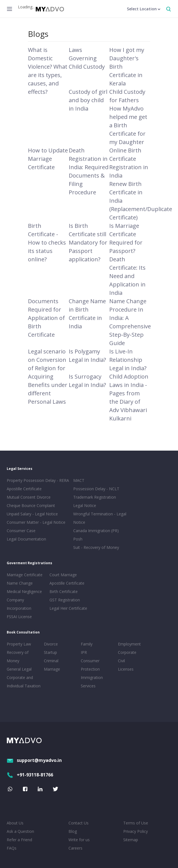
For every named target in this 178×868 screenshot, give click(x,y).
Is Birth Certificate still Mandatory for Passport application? (88, 242)
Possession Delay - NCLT (96, 489)
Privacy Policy (136, 831)
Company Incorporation (19, 604)
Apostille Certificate (24, 489)
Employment (129, 644)
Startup (50, 652)
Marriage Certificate (25, 575)
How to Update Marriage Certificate (48, 159)
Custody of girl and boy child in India (88, 100)
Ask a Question (20, 831)
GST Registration (65, 600)
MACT (79, 480)
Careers (75, 848)
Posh (78, 539)
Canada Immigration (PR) (96, 531)
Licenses (126, 669)
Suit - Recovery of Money (96, 547)
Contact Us (79, 823)
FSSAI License (19, 617)
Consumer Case (21, 531)
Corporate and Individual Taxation (24, 682)
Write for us (79, 840)
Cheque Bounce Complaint (31, 505)
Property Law (19, 644)
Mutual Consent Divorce (29, 497)
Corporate (127, 652)
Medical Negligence (24, 591)
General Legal (19, 669)
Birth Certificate (64, 591)
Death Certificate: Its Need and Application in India (127, 276)
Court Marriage (63, 575)
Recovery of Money (18, 657)
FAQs (12, 848)
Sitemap (131, 840)
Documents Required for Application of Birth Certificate (46, 318)
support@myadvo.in (34, 760)
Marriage (52, 669)
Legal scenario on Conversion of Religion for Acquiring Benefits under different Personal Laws (48, 376)
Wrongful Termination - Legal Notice (100, 518)
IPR (84, 652)
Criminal (51, 661)
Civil (121, 661)
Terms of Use (136, 823)
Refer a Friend (19, 840)
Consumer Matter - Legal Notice (36, 522)
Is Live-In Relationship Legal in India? (128, 360)
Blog (73, 831)
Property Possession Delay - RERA (38, 480)
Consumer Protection (90, 665)
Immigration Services (92, 682)
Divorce (51, 644)
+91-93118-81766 (30, 775)
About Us (15, 823)
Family (87, 644)
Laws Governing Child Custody (87, 58)
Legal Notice (85, 505)
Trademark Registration (95, 497)
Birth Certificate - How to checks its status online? (47, 242)
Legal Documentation (26, 539)
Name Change (20, 583)
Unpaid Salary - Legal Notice (32, 514)
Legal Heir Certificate (68, 608)
